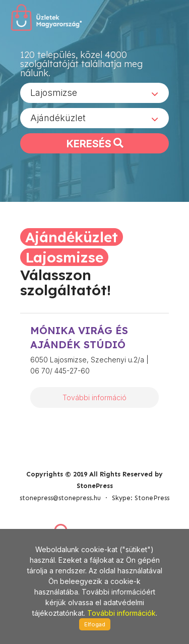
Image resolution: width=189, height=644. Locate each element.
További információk (121, 613)
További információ (94, 397)
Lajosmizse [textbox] (54, 93)
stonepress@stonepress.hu (60, 498)
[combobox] (94, 93)
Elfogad (95, 624)
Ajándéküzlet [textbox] (58, 118)
